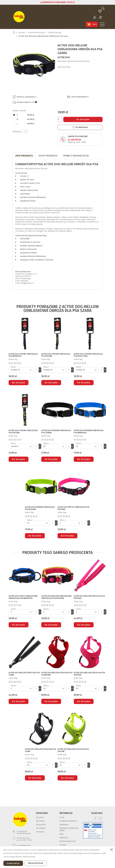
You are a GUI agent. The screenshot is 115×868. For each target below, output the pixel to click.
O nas (62, 817)
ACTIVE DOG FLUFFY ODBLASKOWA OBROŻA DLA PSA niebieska (23, 597)
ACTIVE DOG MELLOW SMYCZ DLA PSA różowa (89, 597)
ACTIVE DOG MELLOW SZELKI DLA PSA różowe (89, 674)
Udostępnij (26, 132)
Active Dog (64, 57)
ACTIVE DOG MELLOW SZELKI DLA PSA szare (41, 750)
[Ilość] (60, 119)
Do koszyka (83, 119)
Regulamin (64, 825)
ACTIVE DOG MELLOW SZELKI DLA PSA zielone (73, 750)
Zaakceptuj (13, 863)
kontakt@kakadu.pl (24, 845)
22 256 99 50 (74, 140)
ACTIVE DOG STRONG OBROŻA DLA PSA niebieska (23, 355)
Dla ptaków (41, 828)
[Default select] (21, 370)
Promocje (40, 832)
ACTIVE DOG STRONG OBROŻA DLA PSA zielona (56, 355)
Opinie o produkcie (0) (76, 156)
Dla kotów (40, 821)
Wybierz (14, 367)
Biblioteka (64, 838)
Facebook (95, 818)
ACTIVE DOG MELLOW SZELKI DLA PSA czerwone (57, 674)
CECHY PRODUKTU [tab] (48, 156)
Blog (61, 834)
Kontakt (63, 845)
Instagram (101, 818)
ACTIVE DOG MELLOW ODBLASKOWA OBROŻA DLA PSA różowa (56, 597)
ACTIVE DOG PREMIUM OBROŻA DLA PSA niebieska (89, 432)
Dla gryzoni (41, 825)
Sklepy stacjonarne (68, 841)
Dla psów (40, 817)
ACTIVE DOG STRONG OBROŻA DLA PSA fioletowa (88, 355)
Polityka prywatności (68, 821)
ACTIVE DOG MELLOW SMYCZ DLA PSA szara (24, 674)
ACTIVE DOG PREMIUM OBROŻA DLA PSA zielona (40, 508)
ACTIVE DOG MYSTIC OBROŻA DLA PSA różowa (73, 508)
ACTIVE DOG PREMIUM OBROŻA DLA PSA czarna (56, 432)
